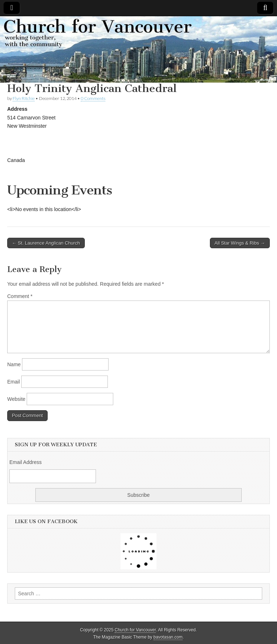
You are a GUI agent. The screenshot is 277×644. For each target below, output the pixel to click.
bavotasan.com (168, 637)
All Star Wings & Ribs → (240, 243)
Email (14, 382)
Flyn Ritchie (24, 98)
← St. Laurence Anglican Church (46, 243)
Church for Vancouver (135, 630)
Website (16, 399)
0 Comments (93, 98)
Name (14, 364)
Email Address (25, 462)
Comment (20, 296)
